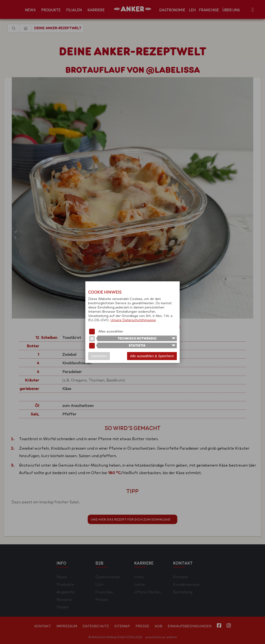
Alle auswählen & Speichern (152, 356)
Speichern (99, 356)
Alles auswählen (111, 332)
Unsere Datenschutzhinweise (133, 320)
